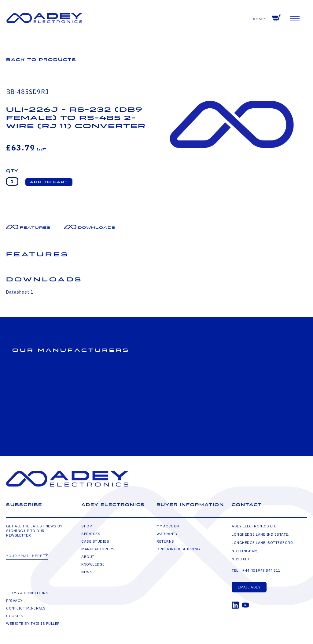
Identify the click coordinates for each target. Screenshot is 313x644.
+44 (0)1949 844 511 (261, 570)
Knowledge (93, 564)
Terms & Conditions (27, 593)
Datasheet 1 (20, 292)
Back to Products (41, 60)
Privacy (14, 601)
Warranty (167, 534)
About (88, 557)
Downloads (97, 228)
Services (91, 534)
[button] (49, 182)
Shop (259, 19)
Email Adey (249, 587)
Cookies (15, 616)
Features (35, 228)
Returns (165, 541)
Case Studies (95, 541)
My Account (169, 526)
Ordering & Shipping (178, 549)
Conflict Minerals (26, 608)
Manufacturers (98, 549)
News (87, 572)
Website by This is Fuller (33, 623)
